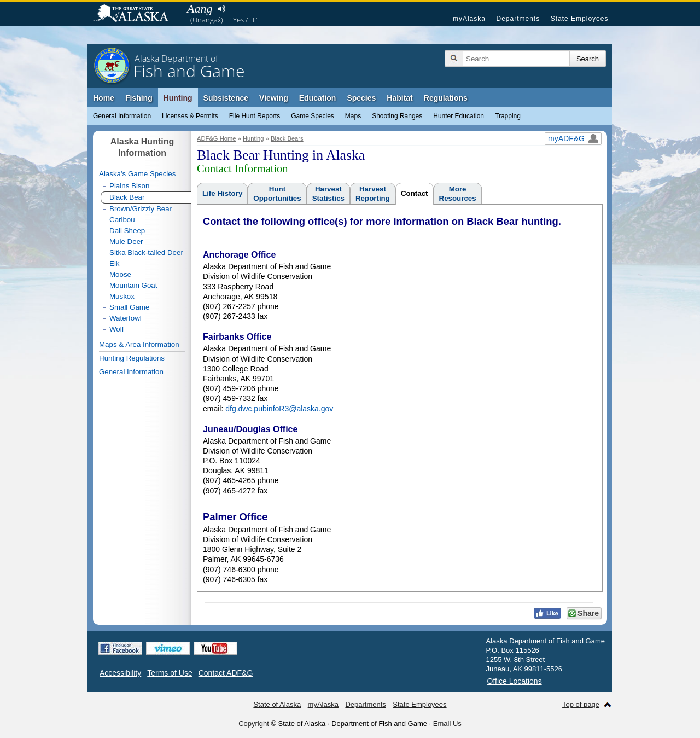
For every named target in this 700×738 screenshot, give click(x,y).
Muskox (122, 296)
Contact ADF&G (226, 673)
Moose (120, 274)
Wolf (116, 329)
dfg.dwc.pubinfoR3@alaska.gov (279, 409)
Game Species (313, 116)
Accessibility (120, 673)
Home (104, 98)
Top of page (581, 704)
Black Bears (287, 138)
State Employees (580, 19)
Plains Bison (129, 186)
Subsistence (226, 98)
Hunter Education (459, 116)
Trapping (508, 116)
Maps (353, 116)
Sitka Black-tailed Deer (146, 252)
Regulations (446, 98)
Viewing (274, 98)
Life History (222, 193)
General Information (122, 116)
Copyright (254, 724)
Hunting (178, 98)
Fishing (139, 98)
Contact (415, 193)
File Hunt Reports (255, 116)
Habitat (399, 98)
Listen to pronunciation (221, 9)
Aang (200, 8)
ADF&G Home (217, 138)
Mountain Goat (133, 285)
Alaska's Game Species (137, 174)
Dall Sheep (127, 231)
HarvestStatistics (328, 194)
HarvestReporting (373, 194)
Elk (115, 263)
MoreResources (458, 194)
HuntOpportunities (277, 194)
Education (318, 98)
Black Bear (127, 197)
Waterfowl (126, 318)
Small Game (129, 307)
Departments (518, 19)
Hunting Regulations (132, 358)
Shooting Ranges (397, 116)
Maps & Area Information (139, 344)
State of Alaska (136, 14)
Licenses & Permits (190, 116)
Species (361, 98)
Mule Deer (126, 242)
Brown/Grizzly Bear (141, 209)
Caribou (122, 220)
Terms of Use (170, 673)
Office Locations (515, 681)
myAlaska (469, 19)
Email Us (447, 724)
